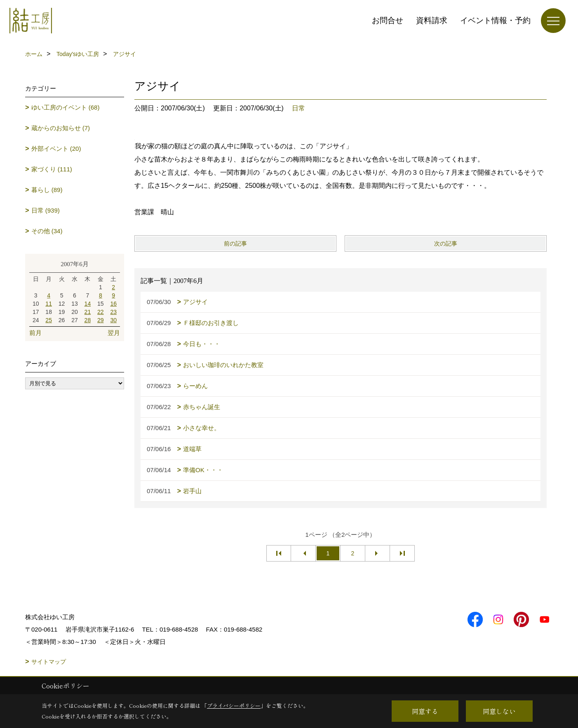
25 (49, 320)
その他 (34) (47, 231)
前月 (35, 333)
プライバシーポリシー (234, 706)
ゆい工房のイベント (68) (66, 107)
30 (113, 320)
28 (88, 320)
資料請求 (432, 20)
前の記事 (235, 243)
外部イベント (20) (56, 149)
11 (49, 304)
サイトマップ (49, 662)
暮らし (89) (47, 190)
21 (88, 312)
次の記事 (446, 243)
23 (113, 312)
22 (101, 312)
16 (113, 304)
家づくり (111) (52, 169)
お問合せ (388, 20)
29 (101, 320)
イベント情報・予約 (495, 20)
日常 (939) (46, 210)
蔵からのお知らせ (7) (61, 128)
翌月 (114, 333)
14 (88, 304)
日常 (298, 108)
